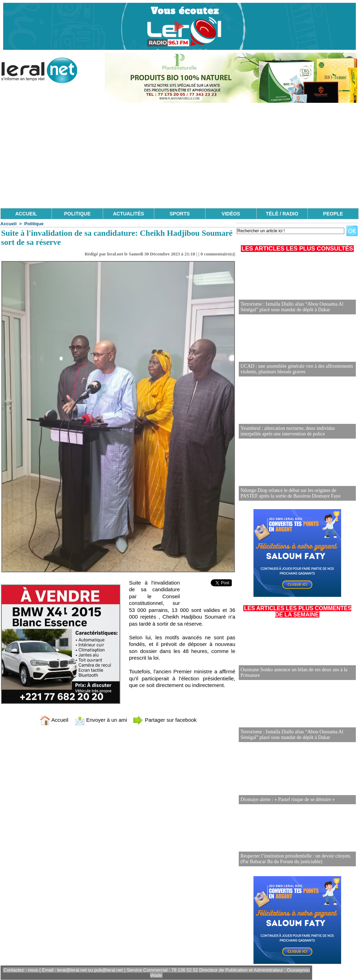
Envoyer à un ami (101, 720)
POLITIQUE (77, 214)
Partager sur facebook (165, 720)
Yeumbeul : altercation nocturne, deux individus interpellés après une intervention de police (288, 431)
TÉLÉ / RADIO (282, 214)
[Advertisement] (179, 155)
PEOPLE (333, 214)
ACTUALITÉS (128, 214)
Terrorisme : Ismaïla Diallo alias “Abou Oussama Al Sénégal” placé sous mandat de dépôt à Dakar (292, 307)
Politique (34, 224)
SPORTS (180, 214)
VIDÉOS (231, 214)
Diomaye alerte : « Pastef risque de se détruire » (288, 799)
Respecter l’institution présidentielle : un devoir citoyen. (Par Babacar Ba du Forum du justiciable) (296, 859)
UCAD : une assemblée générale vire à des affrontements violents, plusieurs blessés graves (297, 369)
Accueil (8, 224)
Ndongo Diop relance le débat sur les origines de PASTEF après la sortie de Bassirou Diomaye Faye (290, 493)
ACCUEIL (26, 214)
